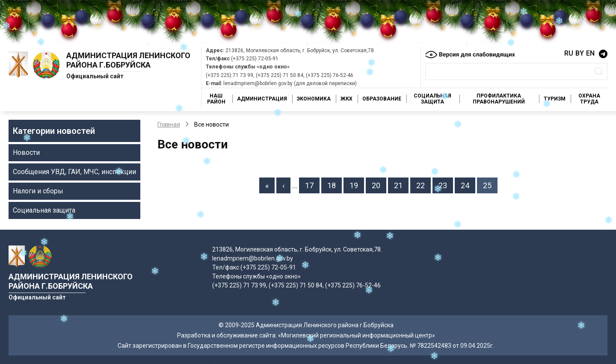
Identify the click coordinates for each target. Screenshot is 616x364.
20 (379, 185)
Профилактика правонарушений (499, 99)
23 (446, 185)
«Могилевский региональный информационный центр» (357, 335)
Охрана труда (589, 99)
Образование (382, 99)
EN (590, 53)
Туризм (555, 99)
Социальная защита (432, 99)
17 (312, 185)
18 (335, 185)
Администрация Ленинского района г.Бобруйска (128, 60)
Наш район (216, 99)
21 (401, 185)
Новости (26, 152)
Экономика (314, 99)
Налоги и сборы (38, 191)
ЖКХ (346, 99)
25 (490, 185)
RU (569, 53)
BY (580, 53)
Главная (169, 124)
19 (357, 185)
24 (468, 185)
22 (423, 185)
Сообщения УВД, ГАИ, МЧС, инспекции (74, 172)
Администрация (262, 99)
